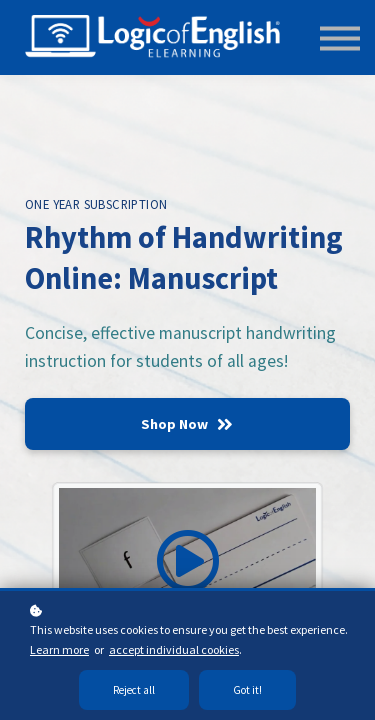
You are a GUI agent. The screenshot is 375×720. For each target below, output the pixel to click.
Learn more (59, 649)
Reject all (134, 690)
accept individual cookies (174, 649)
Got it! (247, 690)
